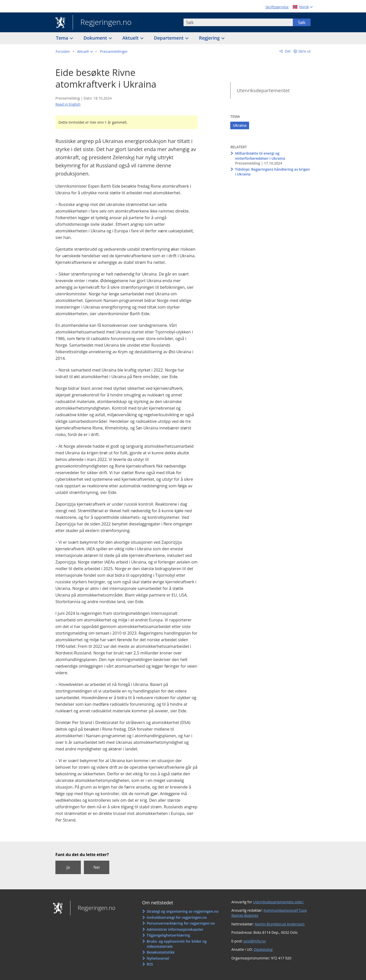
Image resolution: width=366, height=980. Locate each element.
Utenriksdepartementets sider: (279, 902)
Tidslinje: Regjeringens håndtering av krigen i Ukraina (273, 172)
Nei (96, 867)
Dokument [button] (96, 38)
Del (287, 51)
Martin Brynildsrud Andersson (280, 924)
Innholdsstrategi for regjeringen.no (177, 917)
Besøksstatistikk (161, 952)
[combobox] (238, 22)
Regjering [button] (210, 38)
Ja (68, 867)
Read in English (68, 104)
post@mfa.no (255, 941)
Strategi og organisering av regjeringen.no (183, 911)
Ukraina (240, 125)
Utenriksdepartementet (263, 90)
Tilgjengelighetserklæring (168, 935)
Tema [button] (63, 38)
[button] (85, 52)
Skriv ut (305, 51)
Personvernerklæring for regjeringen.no (181, 923)
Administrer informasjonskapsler (175, 929)
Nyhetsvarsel (158, 958)
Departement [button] (169, 38)
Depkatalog (263, 949)
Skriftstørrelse (277, 7)
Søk (302, 22)
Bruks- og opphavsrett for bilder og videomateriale (177, 944)
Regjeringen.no (102, 23)
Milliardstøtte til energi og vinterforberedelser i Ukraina (260, 156)
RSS (150, 964)
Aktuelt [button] (131, 38)
